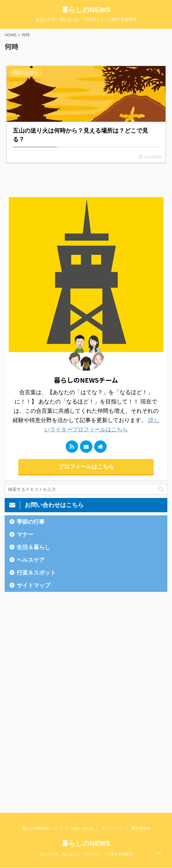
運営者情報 (141, 828)
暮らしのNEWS (86, 10)
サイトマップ (33, 585)
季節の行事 (31, 522)
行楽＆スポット (36, 573)
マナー (25, 535)
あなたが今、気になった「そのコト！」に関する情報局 (86, 854)
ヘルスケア (31, 560)
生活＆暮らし (33, 547)
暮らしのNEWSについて (42, 828)
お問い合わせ (82, 828)
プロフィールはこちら (86, 467)
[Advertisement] (51, 694)
